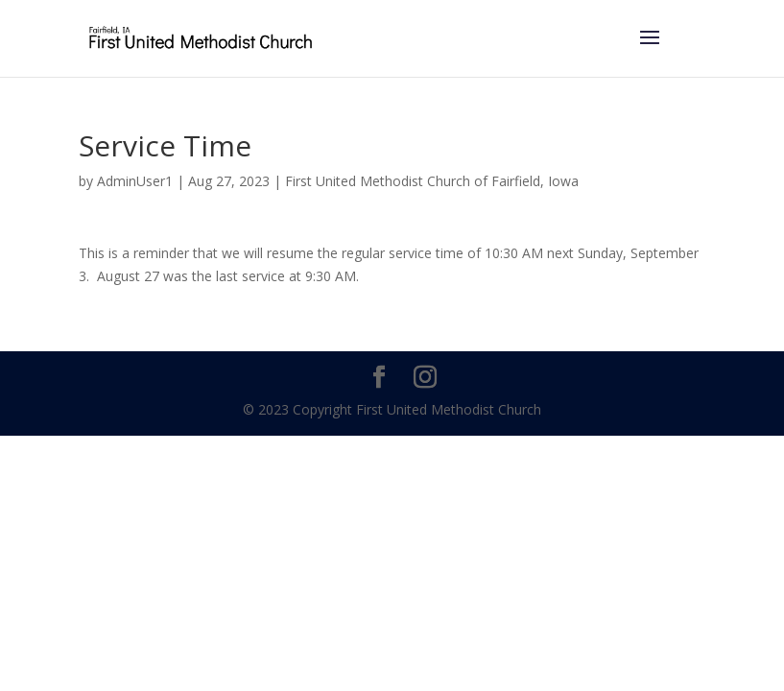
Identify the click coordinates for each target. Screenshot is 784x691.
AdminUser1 (135, 181)
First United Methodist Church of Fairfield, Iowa (432, 181)
